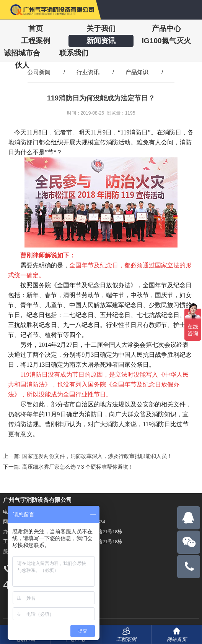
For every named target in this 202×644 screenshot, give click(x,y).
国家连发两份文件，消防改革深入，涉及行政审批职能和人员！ (97, 456)
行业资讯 (88, 72)
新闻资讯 (101, 41)
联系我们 (74, 53)
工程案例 (36, 41)
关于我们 (101, 28)
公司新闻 (39, 72)
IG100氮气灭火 (166, 41)
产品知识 (137, 72)
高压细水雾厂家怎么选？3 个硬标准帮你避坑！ (78, 467)
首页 (36, 28)
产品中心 (166, 28)
